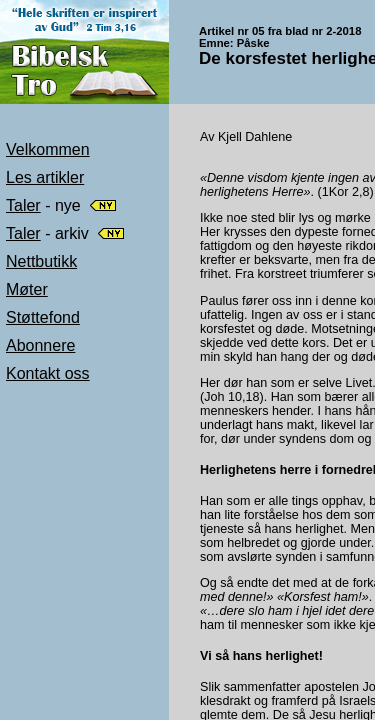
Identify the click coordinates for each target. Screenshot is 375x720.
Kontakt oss (48, 373)
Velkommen (48, 149)
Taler (23, 205)
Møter (27, 289)
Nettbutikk (41, 261)
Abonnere (40, 345)
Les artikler (45, 177)
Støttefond (43, 317)
